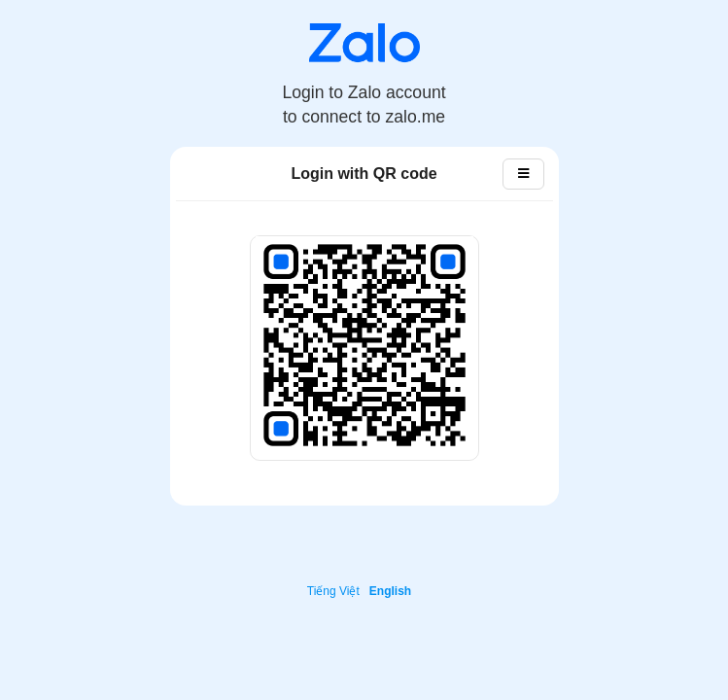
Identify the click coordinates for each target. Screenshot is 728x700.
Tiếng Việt (333, 591)
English (390, 591)
